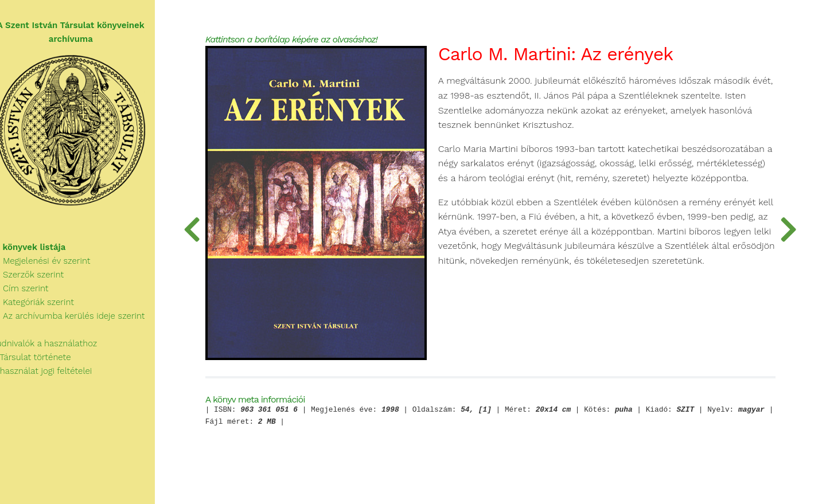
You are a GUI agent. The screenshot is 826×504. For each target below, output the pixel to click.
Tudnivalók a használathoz (55, 347)
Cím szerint (31, 292)
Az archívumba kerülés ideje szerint (79, 320)
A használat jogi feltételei (52, 375)
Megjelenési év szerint (52, 265)
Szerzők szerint (38, 279)
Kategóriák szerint (44, 306)
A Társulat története (42, 361)
